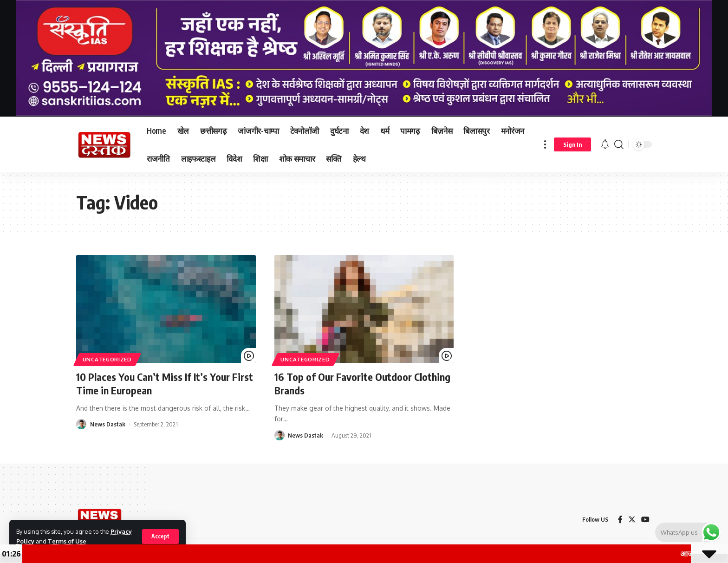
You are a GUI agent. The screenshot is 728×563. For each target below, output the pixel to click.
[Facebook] (620, 520)
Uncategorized (107, 359)
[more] (545, 144)
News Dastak (108, 424)
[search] (619, 144)
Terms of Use (67, 541)
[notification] (605, 144)
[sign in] (572, 144)
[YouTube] (645, 520)
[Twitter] (632, 520)
